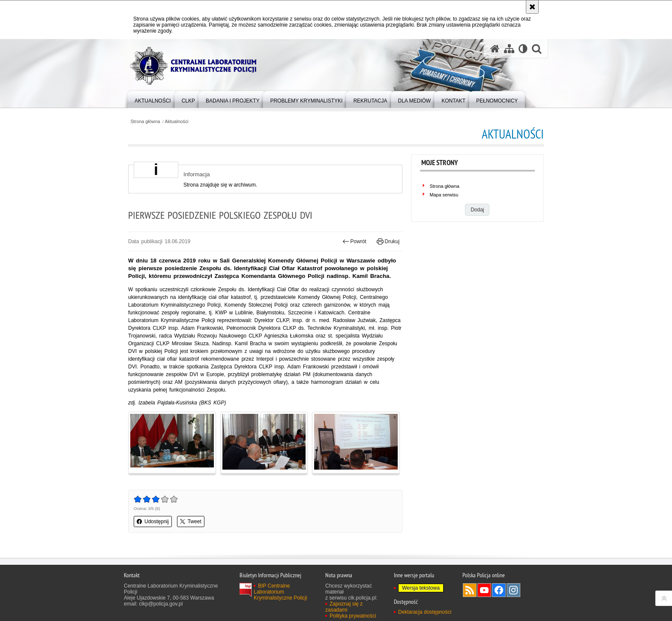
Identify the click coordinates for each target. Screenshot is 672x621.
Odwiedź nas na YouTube (484, 590)
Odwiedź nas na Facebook (499, 590)
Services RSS (470, 590)
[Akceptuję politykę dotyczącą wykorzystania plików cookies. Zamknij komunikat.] (532, 7)
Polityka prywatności (353, 616)
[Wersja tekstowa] (523, 49)
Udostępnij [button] (153, 522)
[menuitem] (153, 99)
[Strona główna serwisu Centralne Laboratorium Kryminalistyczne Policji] (495, 49)
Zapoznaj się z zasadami (344, 607)
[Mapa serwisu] (509, 49)
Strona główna (145, 122)
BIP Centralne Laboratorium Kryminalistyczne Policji (280, 592)
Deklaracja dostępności (425, 612)
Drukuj (388, 241)
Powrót (354, 241)
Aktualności (177, 122)
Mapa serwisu (444, 195)
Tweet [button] (191, 522)
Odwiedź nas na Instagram (513, 590)
